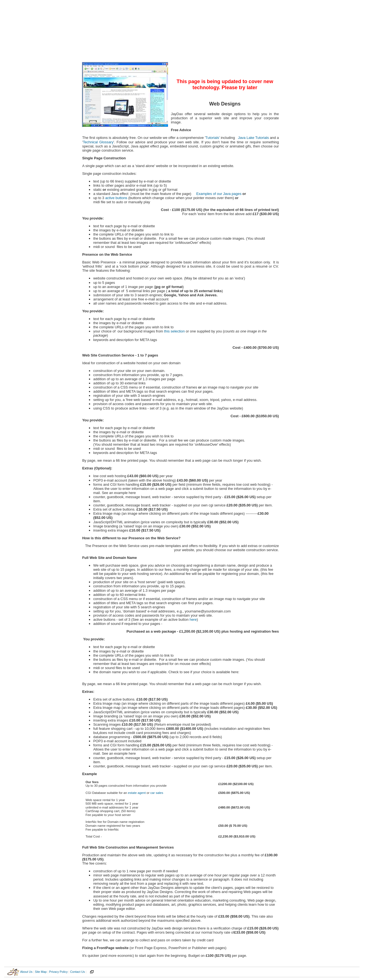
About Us (26, 972)
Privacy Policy (58, 972)
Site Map (41, 972)
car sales (157, 793)
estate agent (137, 793)
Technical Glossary (98, 142)
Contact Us (78, 972)
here (193, 620)
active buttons (116, 198)
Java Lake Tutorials (253, 138)
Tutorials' (213, 138)
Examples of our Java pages (218, 194)
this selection (174, 331)
